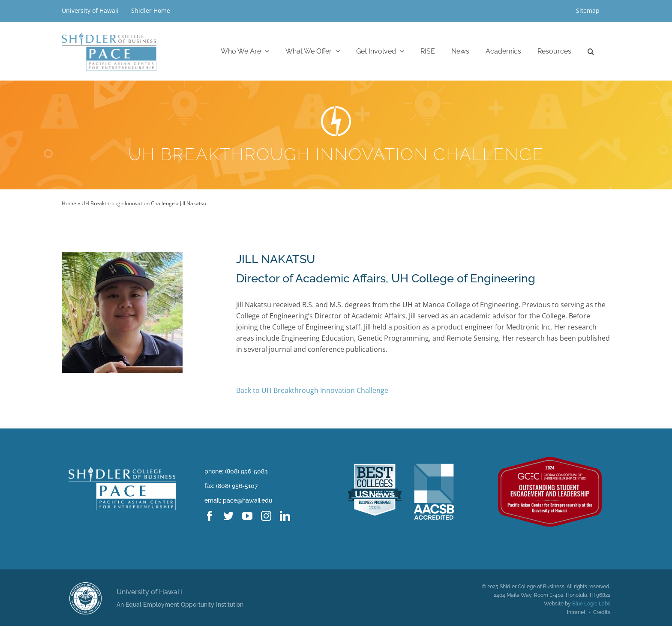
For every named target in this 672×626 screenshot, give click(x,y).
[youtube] (247, 516)
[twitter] (228, 516)
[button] (591, 51)
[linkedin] (285, 516)
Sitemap (588, 10)
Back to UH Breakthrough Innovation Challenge (312, 390)
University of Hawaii (91, 10)
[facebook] (210, 516)
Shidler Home (151, 10)
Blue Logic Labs (591, 604)
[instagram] (266, 516)
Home (69, 203)
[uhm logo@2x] (85, 586)
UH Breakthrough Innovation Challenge (128, 203)
